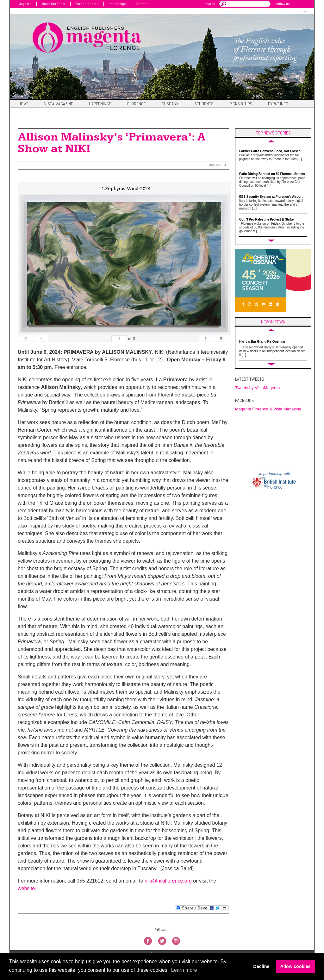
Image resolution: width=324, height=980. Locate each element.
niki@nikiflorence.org (168, 881)
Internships (117, 4)
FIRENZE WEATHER (275, 441)
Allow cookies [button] (296, 966)
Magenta (25, 4)
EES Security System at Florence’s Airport (271, 197)
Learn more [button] (184, 970)
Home (23, 104)
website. (27, 888)
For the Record (87, 4)
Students (204, 104)
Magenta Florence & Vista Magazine (268, 409)
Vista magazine (59, 104)
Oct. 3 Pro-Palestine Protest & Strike (266, 219)
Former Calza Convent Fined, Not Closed (270, 151)
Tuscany (170, 104)
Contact (142, 4)
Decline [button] (261, 966)
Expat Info (278, 104)
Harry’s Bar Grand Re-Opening (262, 342)
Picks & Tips (241, 104)
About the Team (53, 4)
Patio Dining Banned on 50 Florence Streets (272, 174)
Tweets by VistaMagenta (257, 388)
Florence (137, 104)
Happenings (100, 104)
